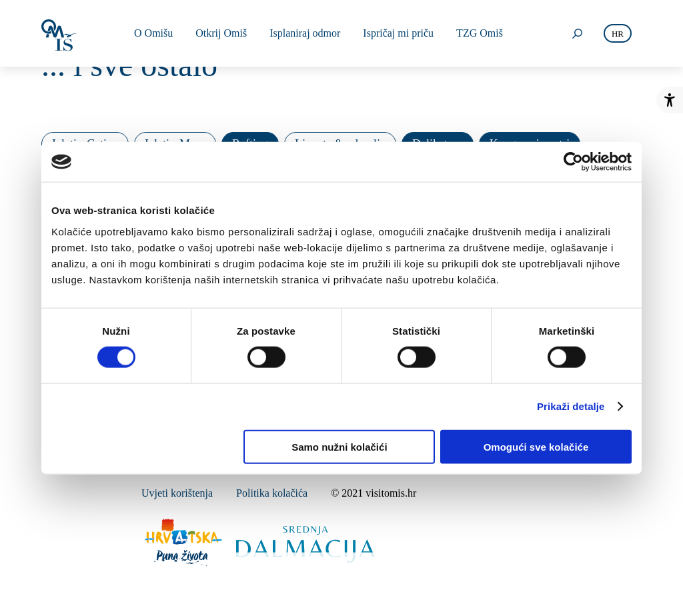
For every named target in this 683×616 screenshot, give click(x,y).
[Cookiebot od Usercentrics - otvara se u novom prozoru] (573, 162)
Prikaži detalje (571, 406)
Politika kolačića (272, 493)
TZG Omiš (480, 33)
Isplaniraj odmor (305, 33)
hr (618, 34)
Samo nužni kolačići (339, 446)
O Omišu (153, 33)
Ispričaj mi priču (398, 33)
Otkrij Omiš (221, 33)
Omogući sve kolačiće (536, 446)
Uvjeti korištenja (177, 493)
